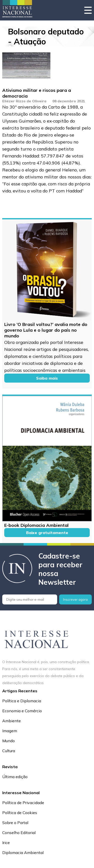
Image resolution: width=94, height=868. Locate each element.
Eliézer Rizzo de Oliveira (24, 101)
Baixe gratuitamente (47, 533)
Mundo (9, 741)
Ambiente (12, 721)
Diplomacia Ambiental (23, 853)
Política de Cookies (20, 813)
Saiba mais (47, 378)
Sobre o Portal (15, 823)
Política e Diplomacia (22, 701)
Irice (6, 843)
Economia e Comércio (22, 711)
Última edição (15, 777)
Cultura (9, 751)
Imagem (10, 731)
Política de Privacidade (23, 803)
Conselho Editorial (19, 833)
